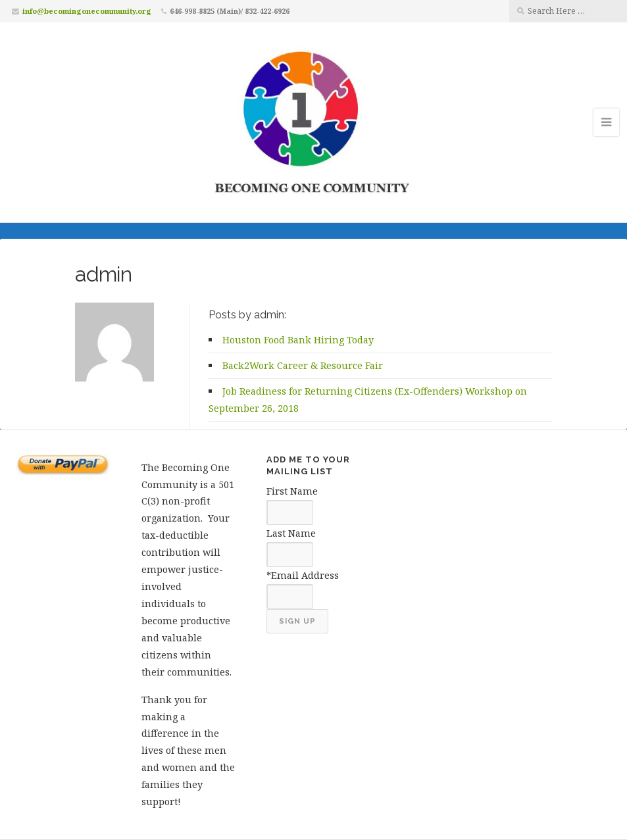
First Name (292, 491)
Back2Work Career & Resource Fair (303, 365)
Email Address (305, 575)
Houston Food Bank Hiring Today (298, 340)
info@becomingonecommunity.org (87, 11)
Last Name (291, 533)
